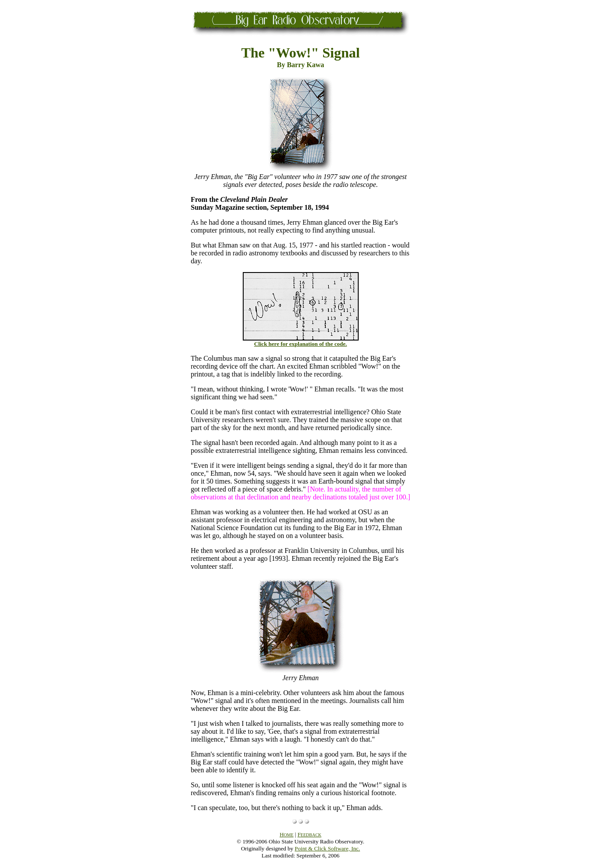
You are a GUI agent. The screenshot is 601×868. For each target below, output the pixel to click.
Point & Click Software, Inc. (327, 848)
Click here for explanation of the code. (300, 344)
